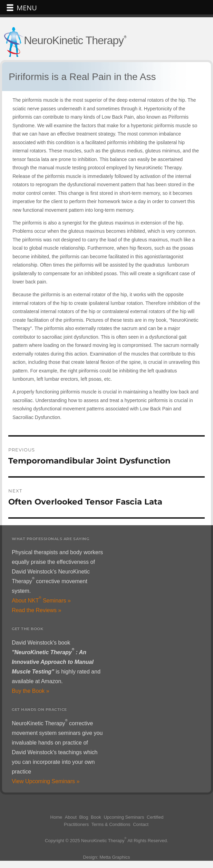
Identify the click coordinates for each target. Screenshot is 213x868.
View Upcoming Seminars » (46, 781)
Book (96, 817)
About (71, 817)
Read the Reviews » (36, 610)
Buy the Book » (31, 691)
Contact (141, 824)
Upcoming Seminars (124, 817)
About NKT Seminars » (41, 601)
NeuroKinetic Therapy (74, 40)
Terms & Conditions (111, 824)
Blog (84, 817)
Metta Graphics (115, 857)
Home (56, 817)
